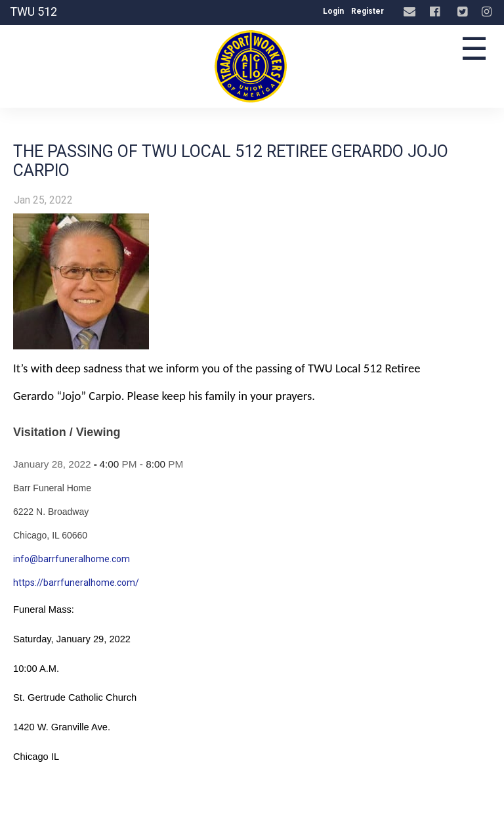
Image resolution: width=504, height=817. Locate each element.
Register (367, 11)
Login (333, 11)
